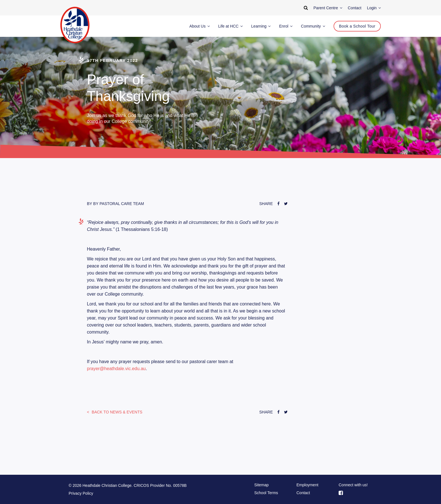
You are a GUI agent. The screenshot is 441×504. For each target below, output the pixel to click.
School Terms (266, 493)
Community (313, 26)
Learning (261, 26)
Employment (307, 485)
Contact (303, 493)
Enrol (286, 26)
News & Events (116, 412)
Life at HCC (230, 26)
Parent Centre (328, 8)
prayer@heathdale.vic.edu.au (116, 369)
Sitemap (261, 485)
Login (374, 8)
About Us (199, 26)
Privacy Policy (81, 493)
